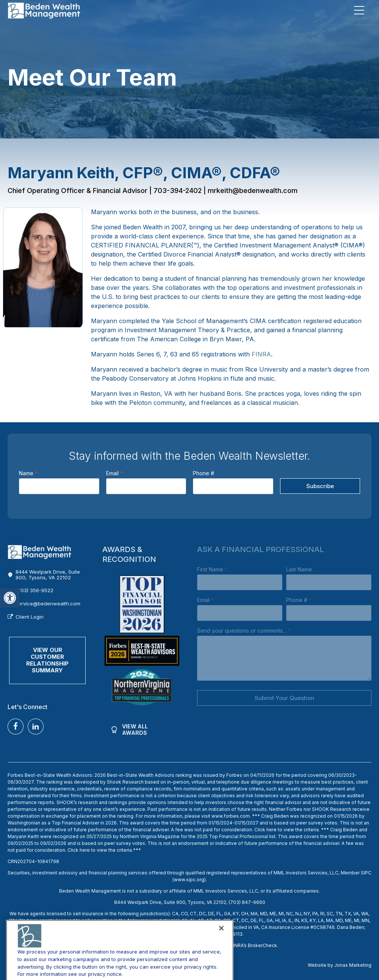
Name (28, 473)
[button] (10, 598)
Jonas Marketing (353, 965)
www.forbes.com (231, 816)
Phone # (204, 473)
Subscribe (320, 486)
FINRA (261, 354)
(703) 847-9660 (247, 902)
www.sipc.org (189, 880)
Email (114, 473)
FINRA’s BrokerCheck (254, 945)
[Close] (221, 958)
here (272, 830)
